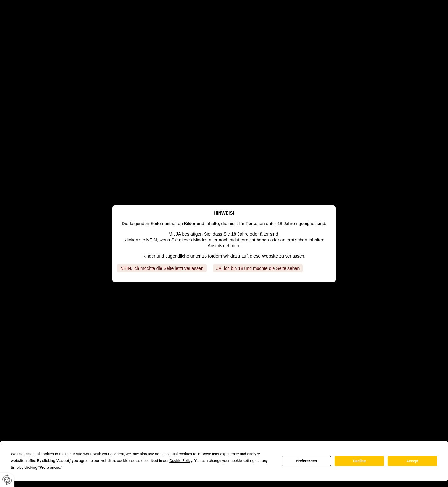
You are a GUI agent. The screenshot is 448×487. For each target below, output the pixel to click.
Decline (359, 461)
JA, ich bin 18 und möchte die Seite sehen (258, 268)
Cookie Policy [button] (181, 461)
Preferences (306, 461)
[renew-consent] (7, 480)
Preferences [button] (50, 468)
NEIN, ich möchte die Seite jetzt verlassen (162, 268)
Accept (413, 461)
